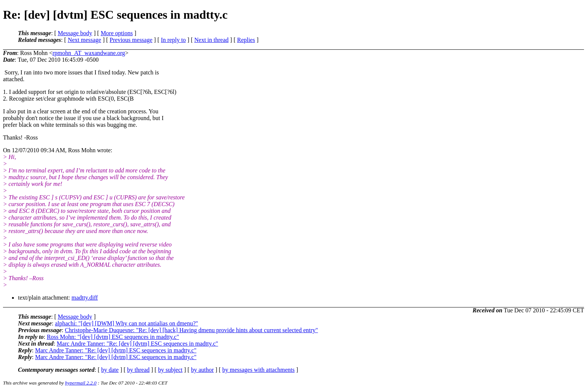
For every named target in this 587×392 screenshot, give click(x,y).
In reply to (174, 40)
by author (202, 370)
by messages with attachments (258, 370)
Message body (75, 33)
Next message (84, 40)
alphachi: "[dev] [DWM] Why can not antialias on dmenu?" (127, 323)
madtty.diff (85, 298)
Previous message (131, 40)
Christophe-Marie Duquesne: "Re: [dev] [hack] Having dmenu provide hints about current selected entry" (191, 330)
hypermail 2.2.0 (81, 383)
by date (110, 370)
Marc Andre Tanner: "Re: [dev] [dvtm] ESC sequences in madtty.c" (138, 344)
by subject (170, 370)
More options (117, 33)
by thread (139, 370)
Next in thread (212, 40)
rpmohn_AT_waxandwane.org (89, 53)
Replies (246, 40)
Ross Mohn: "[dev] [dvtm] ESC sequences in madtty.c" (113, 337)
